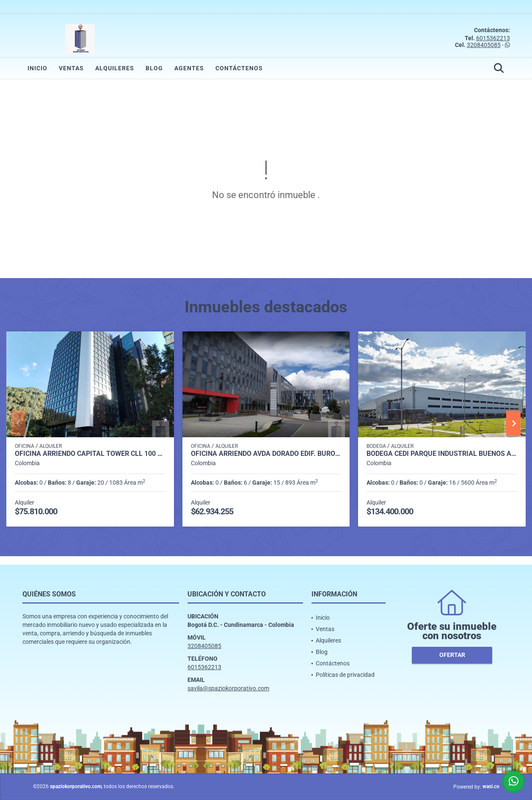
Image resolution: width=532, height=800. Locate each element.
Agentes (189, 68)
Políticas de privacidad (345, 675)
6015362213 (493, 38)
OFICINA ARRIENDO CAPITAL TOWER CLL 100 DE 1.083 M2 (90, 454)
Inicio (37, 68)
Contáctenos (239, 68)
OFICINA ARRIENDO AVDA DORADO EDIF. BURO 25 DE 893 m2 (266, 454)
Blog (154, 68)
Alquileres (115, 68)
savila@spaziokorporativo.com (228, 688)
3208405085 (484, 45)
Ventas (71, 68)
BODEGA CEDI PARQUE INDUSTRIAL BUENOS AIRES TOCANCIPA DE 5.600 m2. (442, 454)
